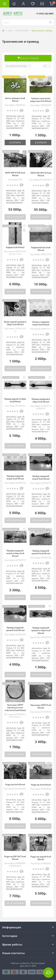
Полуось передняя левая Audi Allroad (41, 323)
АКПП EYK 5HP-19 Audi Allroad (41, 174)
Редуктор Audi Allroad (15, 785)
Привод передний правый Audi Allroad (41, 552)
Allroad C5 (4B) (22, 31)
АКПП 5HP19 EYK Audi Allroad (15, 174)
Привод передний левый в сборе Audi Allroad (15, 553)
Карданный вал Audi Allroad (41, 249)
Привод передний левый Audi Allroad (15, 477)
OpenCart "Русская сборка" (34, 963)
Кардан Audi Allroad (15, 247)
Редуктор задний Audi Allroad (41, 858)
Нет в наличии (15, 217)
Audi (10, 31)
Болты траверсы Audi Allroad (15, 100)
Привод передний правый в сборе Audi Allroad (41, 630)
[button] (23, 4)
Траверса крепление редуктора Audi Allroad (41, 100)
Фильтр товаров (28, 58)
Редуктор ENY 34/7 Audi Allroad (15, 858)
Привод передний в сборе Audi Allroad (41, 400)
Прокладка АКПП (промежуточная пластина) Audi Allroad (15, 708)
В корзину (15, 142)
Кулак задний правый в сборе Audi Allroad (15, 323)
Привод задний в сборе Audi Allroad (15, 400)
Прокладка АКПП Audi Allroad (41, 706)
